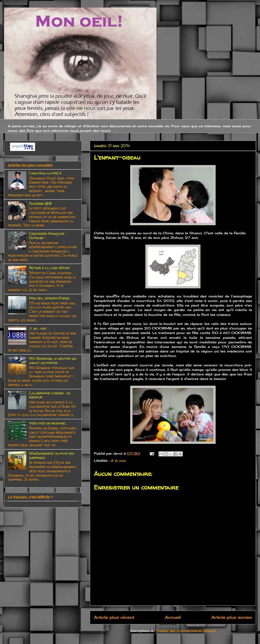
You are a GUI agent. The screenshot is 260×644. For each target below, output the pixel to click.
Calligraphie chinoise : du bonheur (50, 395)
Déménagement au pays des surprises (51, 455)
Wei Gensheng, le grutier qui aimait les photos (53, 360)
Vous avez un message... (48, 423)
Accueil (173, 617)
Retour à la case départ (50, 268)
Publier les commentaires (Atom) (186, 631)
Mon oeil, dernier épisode (49, 298)
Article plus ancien (232, 617)
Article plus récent (114, 617)
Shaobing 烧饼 (41, 203)
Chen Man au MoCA (45, 173)
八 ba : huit (38, 328)
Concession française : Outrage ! (48, 236)
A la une (118, 460)
